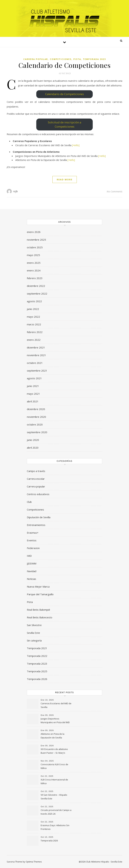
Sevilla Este (33, 633)
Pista (77, 59)
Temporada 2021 (37, 648)
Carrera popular (36, 59)
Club (29, 502)
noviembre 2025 (36, 240)
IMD (29, 556)
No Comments (114, 191)
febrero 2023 (35, 278)
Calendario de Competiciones (65, 65)
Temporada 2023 (94, 59)
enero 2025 (34, 263)
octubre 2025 (35, 247)
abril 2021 (33, 401)
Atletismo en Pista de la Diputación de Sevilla (52, 736)
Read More (65, 179)
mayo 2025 (33, 255)
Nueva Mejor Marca (38, 587)
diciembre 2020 (36, 409)
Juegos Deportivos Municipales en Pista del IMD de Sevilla (55, 721)
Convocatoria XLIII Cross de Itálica (54, 766)
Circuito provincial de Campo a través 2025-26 (56, 812)
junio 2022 (33, 309)
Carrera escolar (36, 479)
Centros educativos (38, 494)
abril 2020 (33, 448)
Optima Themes (34, 862)
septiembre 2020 (37, 432)
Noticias (31, 579)
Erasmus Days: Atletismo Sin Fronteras (55, 827)
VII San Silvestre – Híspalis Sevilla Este (54, 797)
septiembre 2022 (37, 294)
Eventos (32, 540)
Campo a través (36, 471)
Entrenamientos (36, 525)
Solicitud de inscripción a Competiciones (64, 124)
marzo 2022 (34, 324)
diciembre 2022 (36, 286)
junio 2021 (33, 386)
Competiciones (61, 59)
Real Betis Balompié (38, 610)
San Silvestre (34, 625)
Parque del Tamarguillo (40, 594)
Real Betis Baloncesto (40, 617)
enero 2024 (34, 270)
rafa (15, 191)
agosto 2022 (34, 301)
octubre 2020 (35, 424)
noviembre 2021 (36, 355)
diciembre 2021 (36, 347)
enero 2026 (34, 232)
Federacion (33, 548)
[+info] (76, 145)
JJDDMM (32, 563)
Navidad (32, 571)
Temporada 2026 (37, 679)
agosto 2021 (34, 378)
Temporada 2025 (37, 671)
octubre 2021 (35, 363)
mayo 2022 (33, 317)
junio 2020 (33, 440)
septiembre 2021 (37, 371)
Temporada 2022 (37, 656)
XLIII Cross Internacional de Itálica (54, 781)
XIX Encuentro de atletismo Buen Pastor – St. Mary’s (54, 751)
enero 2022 (34, 340)
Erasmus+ (33, 533)
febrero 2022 (35, 332)
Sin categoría (34, 640)
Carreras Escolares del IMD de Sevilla (56, 705)
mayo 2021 (33, 394)
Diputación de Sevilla (39, 517)
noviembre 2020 (36, 417)
